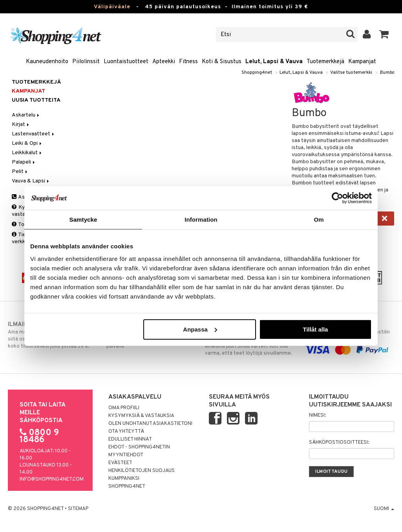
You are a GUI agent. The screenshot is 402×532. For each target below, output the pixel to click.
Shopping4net (257, 73)
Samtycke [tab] (83, 220)
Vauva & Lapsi (31, 181)
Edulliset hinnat (130, 439)
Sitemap (78, 509)
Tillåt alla (315, 329)
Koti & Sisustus (222, 62)
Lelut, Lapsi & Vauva (274, 62)
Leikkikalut (27, 153)
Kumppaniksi (124, 479)
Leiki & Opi (27, 143)
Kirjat (21, 125)
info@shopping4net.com (52, 479)
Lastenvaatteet (34, 134)
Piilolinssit (86, 62)
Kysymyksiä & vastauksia (141, 416)
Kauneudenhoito (47, 62)
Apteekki (164, 62)
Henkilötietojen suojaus (142, 471)
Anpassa (200, 329)
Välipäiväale (112, 7)
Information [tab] (201, 220)
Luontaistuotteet (126, 62)
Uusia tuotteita (36, 100)
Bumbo (387, 73)
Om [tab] (319, 220)
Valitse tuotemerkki (351, 73)
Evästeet (120, 463)
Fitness (188, 62)
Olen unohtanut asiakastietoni (150, 424)
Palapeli (24, 162)
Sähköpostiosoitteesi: (339, 443)
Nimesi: (317, 415)
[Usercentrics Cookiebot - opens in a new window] (337, 198)
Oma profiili (124, 408)
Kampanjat (362, 62)
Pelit (20, 172)
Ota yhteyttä (126, 432)
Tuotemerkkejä (325, 62)
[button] (384, 35)
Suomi (384, 509)
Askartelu (26, 115)
